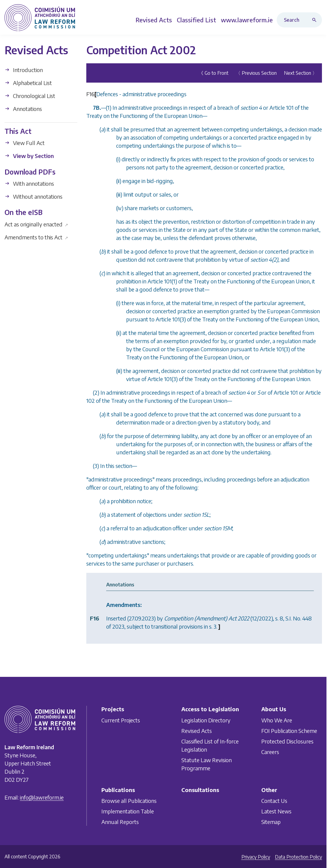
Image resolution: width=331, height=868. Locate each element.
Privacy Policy (256, 857)
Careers (270, 751)
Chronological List (30, 96)
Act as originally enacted (36, 224)
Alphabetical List (28, 83)
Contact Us (274, 801)
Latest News (276, 811)
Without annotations (33, 196)
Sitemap (271, 822)
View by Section (29, 156)
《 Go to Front (213, 73)
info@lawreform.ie (42, 797)
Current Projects (121, 720)
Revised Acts (197, 730)
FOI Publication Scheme (289, 730)
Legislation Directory (206, 720)
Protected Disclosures (287, 741)
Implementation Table (128, 811)
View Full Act (25, 143)
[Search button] (316, 20)
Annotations (23, 109)
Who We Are (277, 720)
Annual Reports (120, 822)
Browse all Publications (129, 801)
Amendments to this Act (36, 237)
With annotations (29, 183)
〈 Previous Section (256, 73)
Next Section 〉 (301, 73)
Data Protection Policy (298, 857)
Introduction (24, 70)
